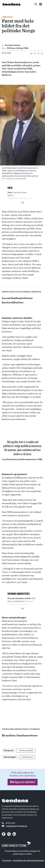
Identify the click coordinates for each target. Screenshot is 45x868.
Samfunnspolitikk (26, 750)
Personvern (7, 860)
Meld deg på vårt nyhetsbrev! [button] (23, 782)
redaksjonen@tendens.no (14, 826)
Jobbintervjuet (7, 17)
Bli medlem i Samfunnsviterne (20, 735)
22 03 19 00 (8, 823)
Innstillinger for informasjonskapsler (29, 860)
